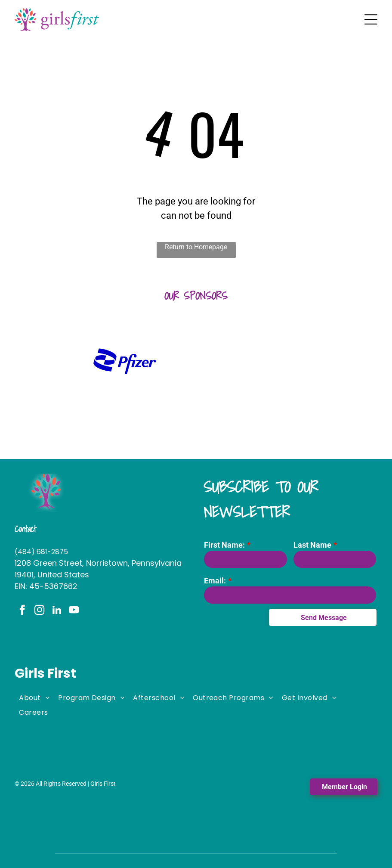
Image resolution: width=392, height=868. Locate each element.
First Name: (224, 545)
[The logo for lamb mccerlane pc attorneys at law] (338, 361)
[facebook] (22, 611)
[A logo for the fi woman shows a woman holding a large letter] (196, 361)
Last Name (312, 545)
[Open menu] (371, 19)
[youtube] (74, 611)
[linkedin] (57, 611)
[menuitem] (34, 697)
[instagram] (39, 611)
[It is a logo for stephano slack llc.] (267, 361)
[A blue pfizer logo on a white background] (125, 361)
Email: (215, 581)
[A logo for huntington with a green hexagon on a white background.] (54, 361)
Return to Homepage (196, 247)
